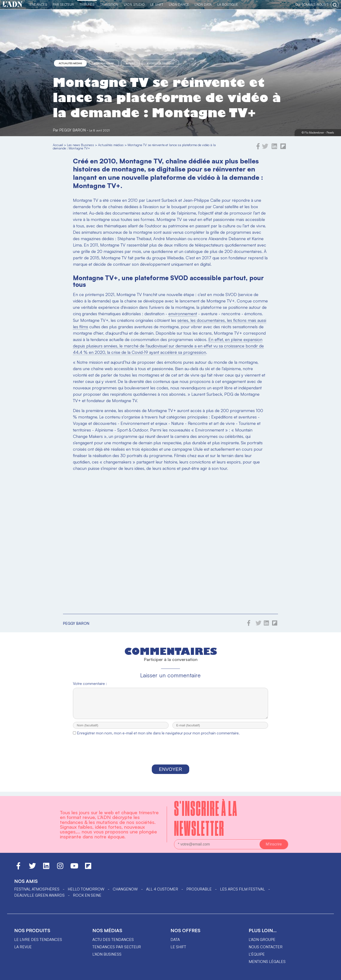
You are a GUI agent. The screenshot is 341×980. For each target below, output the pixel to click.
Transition (109, 4)
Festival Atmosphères (37, 889)
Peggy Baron (72, 130)
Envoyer (170, 773)
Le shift (178, 947)
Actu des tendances (113, 940)
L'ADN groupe (262, 940)
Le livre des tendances (38, 940)
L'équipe (257, 954)
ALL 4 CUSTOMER (162, 889)
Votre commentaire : (90, 683)
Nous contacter (266, 947)
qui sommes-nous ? (312, 4)
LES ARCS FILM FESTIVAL (242, 889)
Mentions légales (267, 962)
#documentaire (104, 63)
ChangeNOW (125, 889)
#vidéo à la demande (160, 63)
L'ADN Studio (134, 4)
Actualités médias (70, 63)
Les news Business (81, 145)
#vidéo (130, 63)
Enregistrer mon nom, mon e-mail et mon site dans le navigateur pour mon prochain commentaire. (158, 737)
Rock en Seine (87, 895)
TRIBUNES (87, 4)
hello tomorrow (86, 889)
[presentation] (170, 755)
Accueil (58, 145)
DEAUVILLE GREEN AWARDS (39, 895)
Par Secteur (63, 4)
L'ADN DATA (203, 4)
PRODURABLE (199, 889)
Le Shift (157, 4)
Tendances (38, 4)
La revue (23, 947)
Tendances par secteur (117, 947)
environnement (183, 314)
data (175, 940)
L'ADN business (107, 954)
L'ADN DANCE (179, 4)
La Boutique (228, 4)
